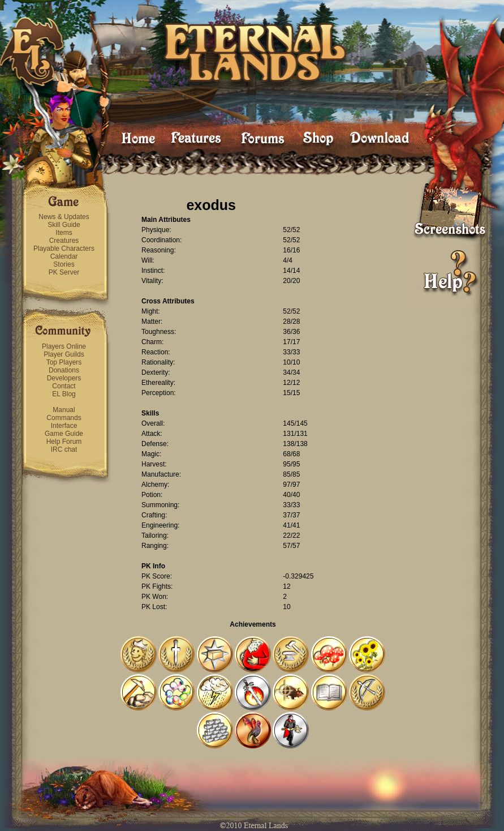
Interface (64, 426)
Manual (64, 410)
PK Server (64, 272)
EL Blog (64, 394)
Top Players (64, 362)
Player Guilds (64, 354)
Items (64, 233)
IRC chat (64, 449)
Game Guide (64, 434)
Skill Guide (64, 225)
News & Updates (64, 217)
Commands (64, 418)
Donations (64, 370)
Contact (64, 386)
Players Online (64, 346)
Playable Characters (64, 249)
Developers (64, 378)
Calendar (64, 256)
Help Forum (64, 442)
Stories (64, 264)
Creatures (64, 241)
